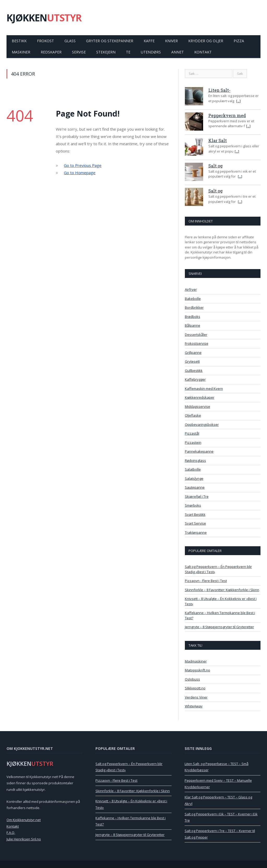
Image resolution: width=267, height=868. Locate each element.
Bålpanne (193, 325)
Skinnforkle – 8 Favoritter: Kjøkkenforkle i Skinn (222, 590)
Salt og (216, 166)
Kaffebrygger (195, 379)
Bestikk (19, 41)
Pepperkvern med (227, 115)
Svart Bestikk (195, 514)
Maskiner (21, 52)
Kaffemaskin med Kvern (204, 389)
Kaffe (149, 41)
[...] (238, 101)
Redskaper (51, 52)
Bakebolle (193, 299)
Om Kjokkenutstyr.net (24, 820)
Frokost (45, 41)
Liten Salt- (219, 90)
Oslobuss (192, 679)
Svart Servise (195, 523)
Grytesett (192, 361)
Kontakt (203, 52)
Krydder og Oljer (206, 41)
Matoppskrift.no (198, 670)
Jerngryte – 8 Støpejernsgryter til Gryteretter (219, 627)
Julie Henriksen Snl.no (24, 839)
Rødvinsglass (195, 460)
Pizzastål (192, 433)
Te (128, 52)
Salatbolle (193, 469)
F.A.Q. (11, 833)
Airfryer (191, 289)
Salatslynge (194, 478)
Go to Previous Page (83, 165)
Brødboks (193, 317)
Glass (70, 41)
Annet (178, 52)
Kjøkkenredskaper (200, 397)
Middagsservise (198, 406)
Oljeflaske (193, 415)
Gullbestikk (194, 371)
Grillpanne (193, 353)
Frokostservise (197, 343)
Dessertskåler (196, 335)
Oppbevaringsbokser (202, 424)
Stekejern (106, 52)
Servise (79, 52)
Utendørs (151, 52)
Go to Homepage (80, 173)
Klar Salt (218, 140)
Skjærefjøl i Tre (197, 496)
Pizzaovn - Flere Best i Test (206, 581)
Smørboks (193, 505)
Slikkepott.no (195, 688)
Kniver (171, 41)
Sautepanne (195, 487)
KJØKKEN (44, 18)
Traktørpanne (196, 532)
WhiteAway (194, 706)
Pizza (239, 41)
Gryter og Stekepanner (110, 41)
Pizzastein (193, 442)
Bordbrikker (194, 307)
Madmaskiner (196, 661)
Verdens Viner (196, 697)
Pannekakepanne (199, 451)
